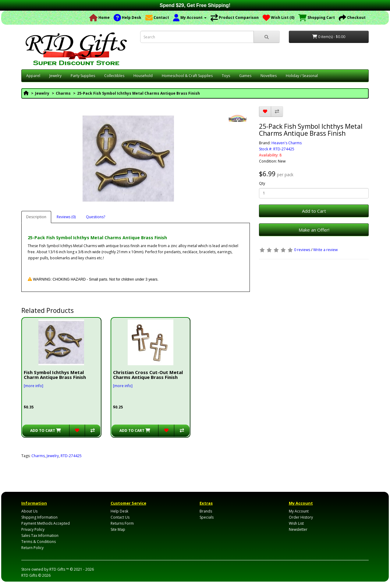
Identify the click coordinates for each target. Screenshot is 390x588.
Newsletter (298, 529)
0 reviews (302, 250)
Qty (262, 183)
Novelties (269, 76)
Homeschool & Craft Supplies (187, 76)
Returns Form (122, 523)
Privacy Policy (33, 529)
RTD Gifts (29, 575)
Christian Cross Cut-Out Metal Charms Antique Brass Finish (148, 375)
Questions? (96, 217)
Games (245, 76)
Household (143, 76)
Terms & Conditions (39, 542)
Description (36, 217)
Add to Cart (314, 211)
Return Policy (32, 548)
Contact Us (120, 517)
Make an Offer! (314, 230)
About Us (29, 511)
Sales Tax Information (40, 535)
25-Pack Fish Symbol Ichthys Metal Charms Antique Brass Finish (138, 93)
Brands (206, 511)
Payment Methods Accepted (46, 523)
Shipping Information (39, 517)
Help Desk (119, 511)
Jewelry (55, 76)
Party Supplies (83, 76)
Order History (301, 517)
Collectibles (114, 76)
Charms (63, 93)
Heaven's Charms (287, 143)
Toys (226, 76)
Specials (207, 517)
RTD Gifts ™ (59, 569)
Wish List (296, 523)
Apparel (33, 76)
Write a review (325, 250)
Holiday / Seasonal (302, 76)
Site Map (118, 529)
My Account (299, 511)
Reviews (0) (66, 217)
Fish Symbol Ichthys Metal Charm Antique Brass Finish (55, 375)
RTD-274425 (71, 456)
